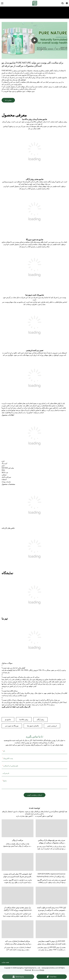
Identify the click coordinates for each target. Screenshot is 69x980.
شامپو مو (8, 719)
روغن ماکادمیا (24, 719)
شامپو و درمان (21, 15)
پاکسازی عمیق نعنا (33, 726)
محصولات (42, 15)
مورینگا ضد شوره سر (12, 726)
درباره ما (49, 15)
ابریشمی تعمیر (52, 726)
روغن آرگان (40, 719)
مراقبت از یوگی (32, 15)
